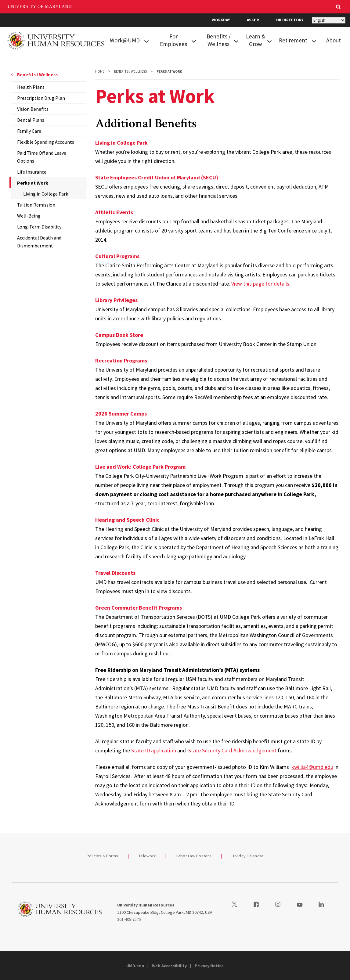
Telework (147, 856)
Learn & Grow (256, 40)
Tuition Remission (36, 205)
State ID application (154, 750)
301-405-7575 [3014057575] (129, 919)
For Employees (173, 40)
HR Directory (290, 20)
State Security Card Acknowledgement (232, 750)
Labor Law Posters (194, 856)
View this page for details (260, 284)
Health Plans (31, 87)
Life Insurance (32, 172)
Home (100, 71)
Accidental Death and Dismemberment (39, 242)
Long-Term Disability (39, 227)
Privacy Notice (209, 966)
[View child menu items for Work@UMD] (146, 41)
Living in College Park (46, 194)
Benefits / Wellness (219, 40)
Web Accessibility (169, 966)
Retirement (293, 40)
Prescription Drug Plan (41, 98)
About (334, 40)
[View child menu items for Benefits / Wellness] (236, 41)
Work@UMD (125, 40)
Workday (221, 20)
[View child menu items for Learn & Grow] (269, 41)
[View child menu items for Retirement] (314, 41)
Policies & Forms (103, 856)
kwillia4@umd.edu (312, 767)
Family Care (29, 131)
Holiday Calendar (247, 856)
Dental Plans (31, 120)
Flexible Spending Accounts (46, 142)
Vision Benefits (33, 109)
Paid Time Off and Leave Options (42, 157)
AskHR (253, 20)
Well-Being (29, 216)
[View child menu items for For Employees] (194, 41)
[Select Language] (329, 20)
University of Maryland (40, 7)
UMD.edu (135, 966)
